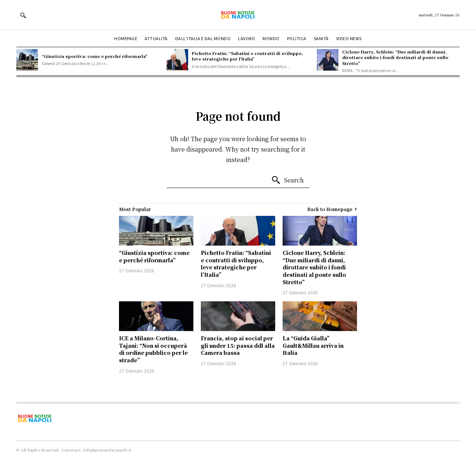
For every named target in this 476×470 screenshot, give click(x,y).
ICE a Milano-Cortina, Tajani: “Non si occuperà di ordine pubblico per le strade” (153, 349)
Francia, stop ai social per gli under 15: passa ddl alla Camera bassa (238, 345)
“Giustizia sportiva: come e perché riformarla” (94, 56)
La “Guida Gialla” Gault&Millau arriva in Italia (313, 345)
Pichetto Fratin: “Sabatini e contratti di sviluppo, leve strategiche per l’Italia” (247, 56)
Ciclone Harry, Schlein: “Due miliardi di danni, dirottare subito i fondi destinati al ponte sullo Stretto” (395, 57)
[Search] (287, 180)
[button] (23, 15)
